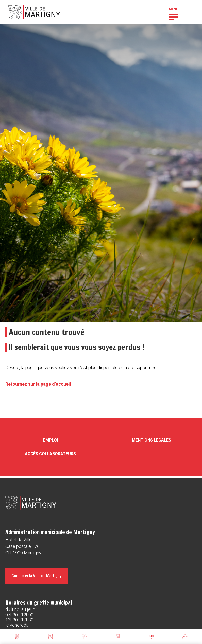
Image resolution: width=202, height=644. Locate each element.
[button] (174, 16)
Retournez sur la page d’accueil (38, 384)
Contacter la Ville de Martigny (36, 576)
